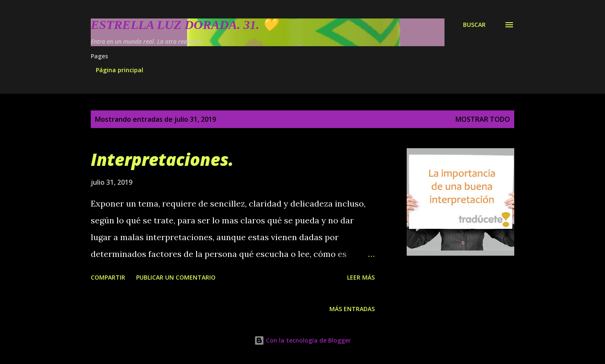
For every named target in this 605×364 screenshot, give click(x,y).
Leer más (361, 277)
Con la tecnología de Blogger (302, 340)
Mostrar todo (483, 119)
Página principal (120, 70)
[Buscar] (474, 25)
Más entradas (352, 309)
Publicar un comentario (176, 277)
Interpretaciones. (162, 159)
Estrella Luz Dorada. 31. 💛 (184, 25)
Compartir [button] (108, 277)
